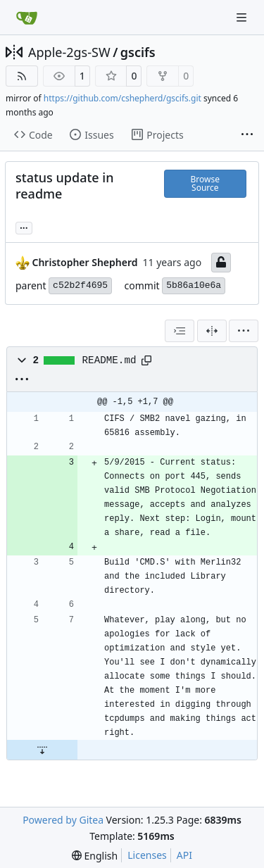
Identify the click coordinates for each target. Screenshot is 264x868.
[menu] (244, 331)
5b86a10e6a (194, 285)
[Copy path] (146, 360)
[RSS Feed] (22, 76)
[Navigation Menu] (243, 17)
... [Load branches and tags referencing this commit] (24, 227)
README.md (109, 360)
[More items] (247, 135)
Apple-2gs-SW (69, 52)
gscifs (138, 52)
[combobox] (180, 331)
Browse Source (205, 183)
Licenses (147, 855)
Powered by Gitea (63, 820)
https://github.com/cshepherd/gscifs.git (122, 98)
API (184, 855)
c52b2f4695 (80, 285)
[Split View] (212, 331)
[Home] (27, 18)
